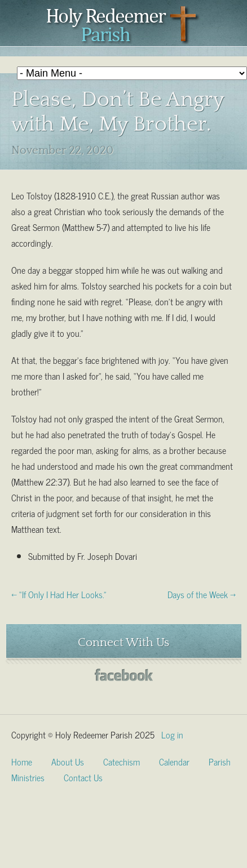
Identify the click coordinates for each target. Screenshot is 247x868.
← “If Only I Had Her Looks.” (59, 594)
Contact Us (83, 777)
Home (22, 761)
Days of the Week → (202, 594)
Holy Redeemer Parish (123, 26)
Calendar (174, 761)
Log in (172, 734)
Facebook (124, 675)
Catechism (122, 761)
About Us (68, 761)
